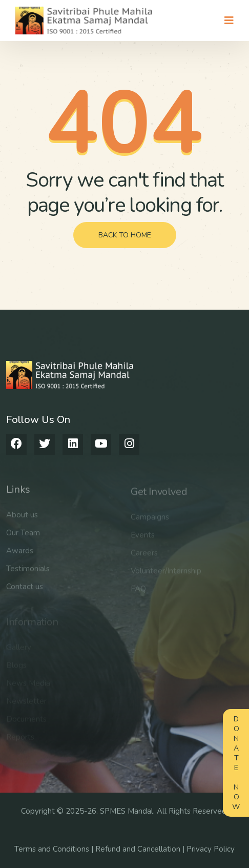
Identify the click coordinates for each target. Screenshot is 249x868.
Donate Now (236, 763)
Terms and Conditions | (55, 849)
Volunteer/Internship (166, 574)
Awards (20, 555)
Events (143, 538)
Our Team (23, 537)
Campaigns (150, 520)
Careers (144, 556)
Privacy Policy (211, 849)
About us (22, 519)
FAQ (138, 592)
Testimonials (28, 573)
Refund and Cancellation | (141, 849)
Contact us (25, 591)
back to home (125, 235)
